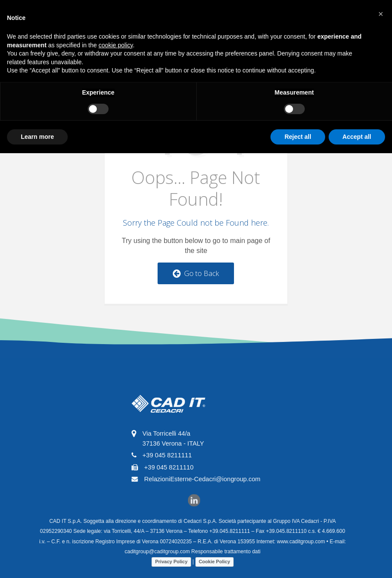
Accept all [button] (357, 137)
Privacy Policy (167, 562)
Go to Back (196, 273)
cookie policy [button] (116, 45)
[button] (381, 14)
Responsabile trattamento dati (222, 552)
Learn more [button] (37, 137)
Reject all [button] (298, 137)
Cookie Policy (211, 562)
